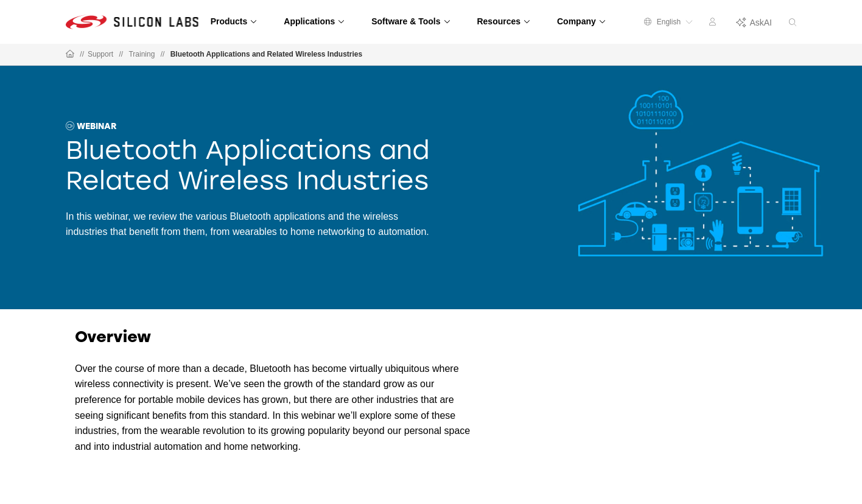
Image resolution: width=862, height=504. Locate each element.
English (668, 22)
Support (100, 54)
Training (142, 54)
